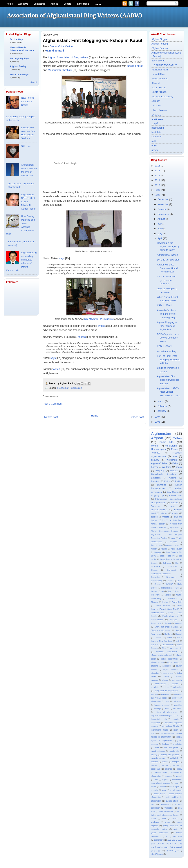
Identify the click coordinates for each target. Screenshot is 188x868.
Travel (170, 638)
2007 (157, 417)
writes (101, 326)
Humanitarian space (170, 588)
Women (155, 446)
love (175, 456)
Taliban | (158, 638)
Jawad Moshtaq (160, 78)
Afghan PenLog (160, 44)
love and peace (171, 748)
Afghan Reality (18, 66)
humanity (175, 719)
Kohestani (155, 595)
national (154, 762)
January (162, 411)
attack (179, 467)
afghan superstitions (169, 659)
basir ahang (158, 128)
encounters (166, 694)
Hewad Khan (158, 74)
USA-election (167, 645)
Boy (177, 563)
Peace (174, 449)
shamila (154, 790)
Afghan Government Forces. (164, 531)
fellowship (178, 701)
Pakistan (155, 481)
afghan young (173, 662)
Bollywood (167, 563)
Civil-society (172, 570)
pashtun (175, 765)
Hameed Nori (175, 495)
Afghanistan (161, 433)
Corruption (156, 577)
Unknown (156, 105)
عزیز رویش (157, 114)
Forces (170, 581)
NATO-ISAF (177, 602)
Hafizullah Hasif (160, 70)
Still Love (26, 146)
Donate (67, 4)
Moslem (154, 602)
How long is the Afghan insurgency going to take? (168, 247)
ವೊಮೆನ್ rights (172, 851)
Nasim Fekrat (135, 66)
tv (178, 811)
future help (177, 709)
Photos (174, 503)
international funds (159, 730)
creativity (155, 687)
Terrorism (156, 506)
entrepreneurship (159, 510)
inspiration (155, 723)
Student (179, 634)
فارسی (98, 4)
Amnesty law (157, 545)
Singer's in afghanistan (161, 630)
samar (154, 787)
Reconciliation (157, 620)
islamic (164, 513)
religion (165, 780)
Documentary (157, 581)
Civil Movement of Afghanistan (99, 319)
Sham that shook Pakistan (167, 627)
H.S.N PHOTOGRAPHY (164, 65)
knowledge (177, 744)
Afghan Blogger (160, 39)
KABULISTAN (164, 305)
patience (168, 769)
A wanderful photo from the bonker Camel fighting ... (167, 314)
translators (169, 808)
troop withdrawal (166, 811)
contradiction (161, 684)
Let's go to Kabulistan (168, 260)
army (173, 506)
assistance (167, 666)
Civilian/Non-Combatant (161, 574)
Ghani (179, 581)
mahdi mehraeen (158, 751)
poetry (179, 769)
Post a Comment (53, 404)
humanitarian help (159, 719)
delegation (178, 687)
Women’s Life (176, 648)
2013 (157, 170)
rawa (156, 780)
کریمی (155, 123)
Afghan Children (160, 463)
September (163, 214)
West (164, 648)
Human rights (158, 449)
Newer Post (51, 417)
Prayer (170, 613)
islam (176, 730)
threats (166, 517)
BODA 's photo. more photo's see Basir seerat (168, 338)
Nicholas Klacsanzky (162, 96)
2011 (157, 180)
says (62, 258)
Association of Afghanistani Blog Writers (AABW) (74, 16)
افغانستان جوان (159, 110)
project (179, 776)
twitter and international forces (165, 815)
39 (163, 520)
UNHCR (154, 645)
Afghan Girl (174, 528)
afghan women (157, 662)
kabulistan (157, 137)
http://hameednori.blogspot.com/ (165, 716)
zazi (166, 836)
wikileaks (155, 822)
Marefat (168, 595)
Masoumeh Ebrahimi (60, 70)
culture (166, 687)
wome (168, 822)
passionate (156, 769)
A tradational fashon (167, 255)
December (163, 199)
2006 (157, 422)
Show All (34, 82)
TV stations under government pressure (166, 280)
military (154, 755)
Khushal (156, 83)
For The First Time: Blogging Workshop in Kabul (169, 359)
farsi (167, 701)
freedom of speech (162, 705)
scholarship (171, 446)
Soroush (156, 101)
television (165, 804)
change (165, 680)
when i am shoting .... (168, 351)
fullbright (158, 709)
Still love (168, 634)
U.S (177, 641)
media (175, 513)
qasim (155, 150)
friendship (178, 705)
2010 (157, 185)
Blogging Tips (158, 495)
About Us (23, 4)
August (161, 219)
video (164, 819)
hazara (174, 471)
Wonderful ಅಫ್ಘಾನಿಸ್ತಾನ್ (167, 652)
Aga (173, 538)
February (162, 406)
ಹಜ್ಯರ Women (157, 854)
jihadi (153, 733)
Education (156, 478)
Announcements (172, 545)
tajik (153, 804)
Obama (173, 478)
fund (167, 709)
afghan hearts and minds (162, 655)
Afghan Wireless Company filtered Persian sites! (167, 268)
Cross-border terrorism (163, 474)
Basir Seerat (158, 61)
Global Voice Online (61, 46)
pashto (154, 765)
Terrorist (155, 453)
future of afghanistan (166, 712)
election (154, 694)
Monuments (173, 599)
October (162, 209)
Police (167, 481)
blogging (160, 471)
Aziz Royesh (176, 549)
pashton (164, 765)
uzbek (154, 819)
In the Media (83, 4)
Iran (162, 591)
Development (172, 577)
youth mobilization (160, 833)
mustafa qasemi (158, 758)
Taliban (177, 438)
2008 (157, 195)
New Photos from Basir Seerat (27, 101)
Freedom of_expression (69, 388)
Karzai (154, 467)
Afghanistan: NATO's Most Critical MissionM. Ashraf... (168, 392)
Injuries (154, 591)
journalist (161, 485)
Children (155, 570)
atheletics (155, 673)
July (160, 224)
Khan (177, 591)
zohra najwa (177, 836)
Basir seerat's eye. (168, 556)
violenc (175, 819)
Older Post (138, 417)
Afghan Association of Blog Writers (68, 57)
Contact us (39, 4)
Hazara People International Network (22, 49)
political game (161, 772)
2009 (157, 190)
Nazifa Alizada (159, 92)
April (160, 238)
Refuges (174, 620)
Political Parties (158, 613)
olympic (176, 762)
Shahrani (178, 623)
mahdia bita (174, 751)
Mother (165, 602)
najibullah (174, 758)
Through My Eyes (20, 58)
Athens (164, 549)
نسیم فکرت (157, 119)
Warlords (167, 467)
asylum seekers (170, 670)
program (169, 776)
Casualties (173, 567)
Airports (173, 542)
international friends (170, 726)
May (160, 234)
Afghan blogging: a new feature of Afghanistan (167, 326)
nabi (154, 141)
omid (154, 146)
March (161, 401)
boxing (166, 677)
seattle (163, 787)
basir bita (156, 132)
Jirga (169, 591)
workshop (172, 460)
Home (10, 4)
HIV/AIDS (169, 584)
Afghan (157, 438)
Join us (54, 4)
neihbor (165, 762)
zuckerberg (159, 840)
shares (82, 337)
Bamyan (158, 552)
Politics (179, 481)
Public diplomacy (170, 616)
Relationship (156, 623)
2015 (157, 166)
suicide (154, 517)
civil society (177, 680)
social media (160, 794)
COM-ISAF (156, 567)
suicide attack (172, 801)
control (175, 684)
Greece (158, 584)
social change (176, 790)
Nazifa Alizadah (163, 606)
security (155, 460)
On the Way (16, 39)
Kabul (175, 463)
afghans (154, 666)
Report (168, 623)
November (163, 204)
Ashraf (154, 549)
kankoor (166, 744)
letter (157, 748)
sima (164, 790)
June (160, 229)
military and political (170, 755)
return (177, 783)
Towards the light (20, 74)
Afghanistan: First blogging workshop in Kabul (168, 380)
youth (176, 829)
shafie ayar (174, 787)
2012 (157, 175)
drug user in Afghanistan (167, 691)
